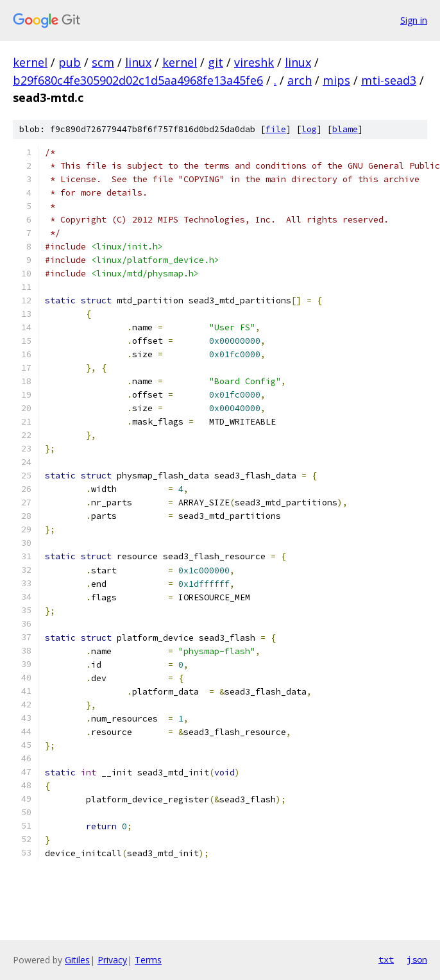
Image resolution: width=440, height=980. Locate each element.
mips (336, 80)
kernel (30, 62)
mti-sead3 (389, 80)
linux (138, 62)
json (417, 959)
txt (386, 959)
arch (300, 80)
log (309, 129)
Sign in (414, 20)
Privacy (112, 960)
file (276, 129)
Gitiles (77, 960)
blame (345, 129)
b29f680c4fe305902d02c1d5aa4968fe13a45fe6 (138, 80)
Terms (148, 960)
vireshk (254, 62)
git (216, 62)
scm (103, 62)
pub (70, 62)
